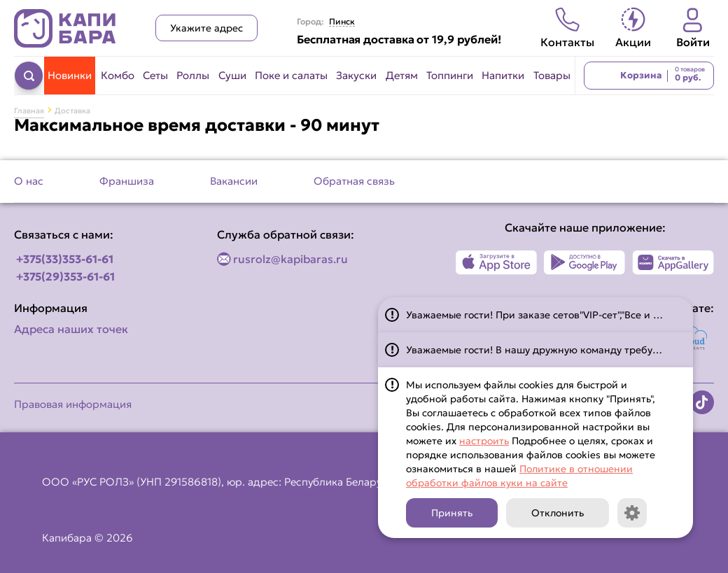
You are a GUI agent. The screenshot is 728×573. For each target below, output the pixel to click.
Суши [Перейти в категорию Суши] (232, 75)
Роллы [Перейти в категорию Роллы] (193, 75)
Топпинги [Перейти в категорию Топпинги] (450, 75)
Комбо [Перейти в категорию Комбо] (118, 75)
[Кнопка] (632, 513)
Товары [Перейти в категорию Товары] (552, 75)
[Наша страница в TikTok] (702, 402)
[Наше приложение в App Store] (497, 262)
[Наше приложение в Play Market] (585, 262)
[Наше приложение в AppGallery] (673, 262)
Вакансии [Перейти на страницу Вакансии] (234, 181)
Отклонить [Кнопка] (558, 513)
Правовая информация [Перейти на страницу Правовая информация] (73, 404)
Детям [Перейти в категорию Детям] (402, 75)
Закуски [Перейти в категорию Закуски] (356, 75)
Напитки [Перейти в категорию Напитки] (503, 75)
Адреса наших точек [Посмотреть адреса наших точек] (71, 329)
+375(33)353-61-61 (65, 259)
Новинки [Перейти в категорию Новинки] (70, 75)
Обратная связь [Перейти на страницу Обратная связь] (354, 181)
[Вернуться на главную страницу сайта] (65, 28)
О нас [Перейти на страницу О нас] (29, 181)
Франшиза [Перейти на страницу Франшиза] (127, 181)
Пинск (342, 22)
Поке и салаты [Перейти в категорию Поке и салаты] (291, 75)
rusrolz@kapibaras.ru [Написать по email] (290, 259)
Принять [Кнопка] (452, 513)
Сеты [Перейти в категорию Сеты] (155, 75)
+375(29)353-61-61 (65, 276)
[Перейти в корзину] (649, 76)
